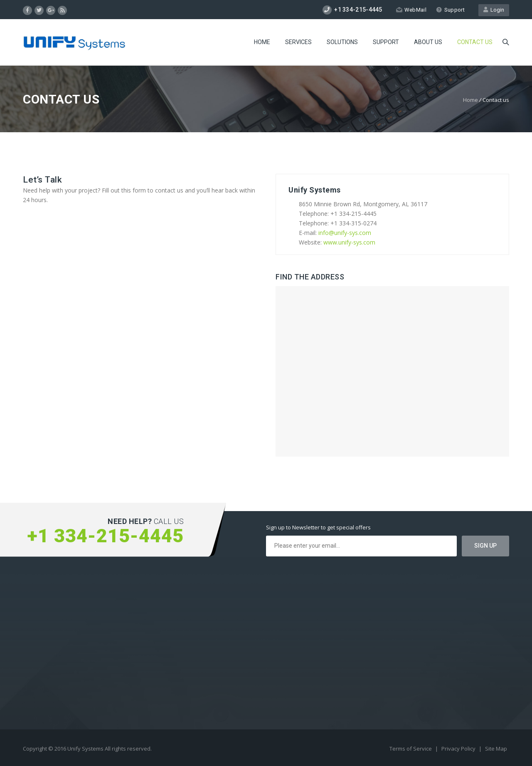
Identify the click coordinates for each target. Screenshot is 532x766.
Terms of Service (411, 749)
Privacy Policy (459, 749)
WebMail (411, 10)
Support (450, 10)
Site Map (496, 749)
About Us (428, 42)
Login (494, 10)
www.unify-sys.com (349, 242)
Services (298, 42)
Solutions (342, 42)
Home (262, 42)
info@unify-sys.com (345, 233)
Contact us (475, 42)
